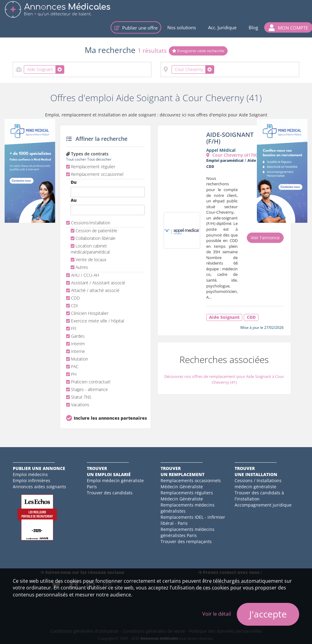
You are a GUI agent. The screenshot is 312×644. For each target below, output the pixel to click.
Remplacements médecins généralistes (188, 508)
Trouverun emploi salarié (109, 471)
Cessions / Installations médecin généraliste (258, 484)
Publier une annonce (39, 468)
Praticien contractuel (88, 382)
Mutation (77, 359)
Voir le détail (217, 614)
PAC (72, 366)
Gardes (75, 336)
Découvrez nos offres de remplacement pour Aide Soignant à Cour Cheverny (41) (224, 379)
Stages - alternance (87, 389)
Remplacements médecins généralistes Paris (188, 532)
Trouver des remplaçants (186, 541)
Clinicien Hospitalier (87, 313)
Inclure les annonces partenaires (109, 418)
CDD (73, 298)
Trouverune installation (256, 471)
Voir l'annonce (265, 238)
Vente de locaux (89, 260)
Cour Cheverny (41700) (233, 155)
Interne (76, 351)
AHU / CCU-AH (83, 275)
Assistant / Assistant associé (96, 283)
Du (74, 182)
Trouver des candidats (110, 493)
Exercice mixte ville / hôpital (95, 321)
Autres (79, 267)
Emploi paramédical (225, 160)
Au (74, 200)
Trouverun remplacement (183, 471)
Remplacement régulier (91, 167)
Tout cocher (76, 159)
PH (71, 374)
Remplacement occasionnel (95, 174)
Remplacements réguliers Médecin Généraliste (187, 496)
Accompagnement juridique (263, 505)
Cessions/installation (88, 223)
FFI (71, 328)
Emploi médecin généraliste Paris (115, 484)
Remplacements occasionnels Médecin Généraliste (191, 484)
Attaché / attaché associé (93, 290)
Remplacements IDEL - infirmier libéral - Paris (193, 520)
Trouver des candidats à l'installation (259, 496)
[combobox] (82, 69)
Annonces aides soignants (39, 487)
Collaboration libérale (93, 238)
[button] (288, 27)
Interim (75, 344)
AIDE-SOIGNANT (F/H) (230, 138)
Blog (253, 27)
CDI (72, 306)
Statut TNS (79, 397)
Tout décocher (99, 159)
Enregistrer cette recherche (198, 51)
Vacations (78, 405)
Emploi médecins (30, 474)
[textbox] (67, 68)
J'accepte (268, 614)
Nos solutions (182, 27)
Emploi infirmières (32, 480)
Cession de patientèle (94, 231)
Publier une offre (136, 28)
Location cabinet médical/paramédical (90, 249)
